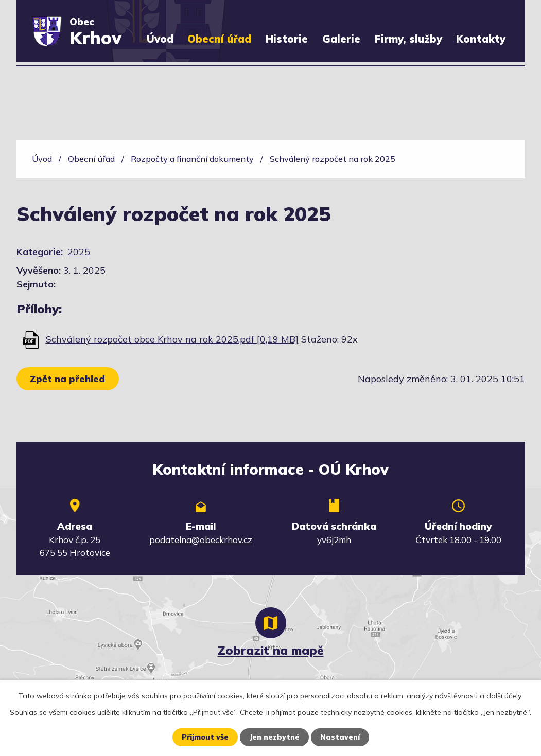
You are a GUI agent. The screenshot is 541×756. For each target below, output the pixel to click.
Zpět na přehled (68, 379)
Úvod (160, 39)
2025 (79, 252)
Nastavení (340, 737)
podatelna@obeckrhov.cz (201, 540)
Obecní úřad (219, 39)
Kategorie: (40, 252)
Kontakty (481, 39)
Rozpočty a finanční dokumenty (192, 159)
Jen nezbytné (274, 737)
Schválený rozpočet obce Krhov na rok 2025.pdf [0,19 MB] (172, 339)
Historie (287, 39)
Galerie (341, 39)
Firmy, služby (408, 39)
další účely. (504, 696)
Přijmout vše (205, 737)
